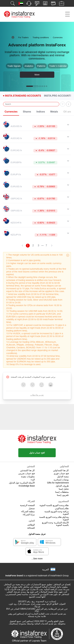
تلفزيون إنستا (63, 495)
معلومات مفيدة (28, 477)
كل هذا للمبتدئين (27, 470)
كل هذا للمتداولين (61, 470)
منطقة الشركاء (28, 511)
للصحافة (31, 528)
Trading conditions (41, 37)
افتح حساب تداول (37, 453)
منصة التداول (63, 477)
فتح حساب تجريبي (27, 473)
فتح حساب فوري (61, 473)
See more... (37, 559)
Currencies (11, 112)
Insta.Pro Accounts (58, 96)
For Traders (23, 37)
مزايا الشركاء (29, 515)
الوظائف (31, 525)
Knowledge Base (27, 486)
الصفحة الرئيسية (27, 505)
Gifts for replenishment (58, 483)
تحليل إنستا (64, 489)
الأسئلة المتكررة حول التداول (22, 483)
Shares (27, 112)
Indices (41, 112)
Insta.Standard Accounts (23, 96)
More (37, 75)
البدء (33, 480)
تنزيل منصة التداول (37, 534)
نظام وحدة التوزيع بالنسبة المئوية (54, 505)
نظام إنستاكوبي (62, 508)
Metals (54, 112)
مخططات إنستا (62, 492)
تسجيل (32, 508)
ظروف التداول (62, 486)
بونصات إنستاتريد (61, 480)
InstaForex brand (14, 576)
